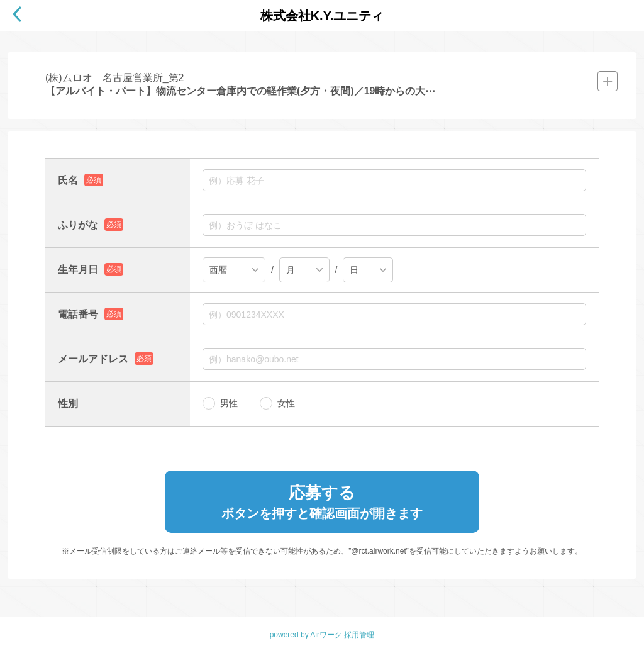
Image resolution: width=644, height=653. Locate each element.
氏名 (68, 180)
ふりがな (78, 225)
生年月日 (78, 270)
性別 (68, 404)
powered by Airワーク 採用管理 (322, 635)
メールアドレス (93, 359)
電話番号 (78, 314)
